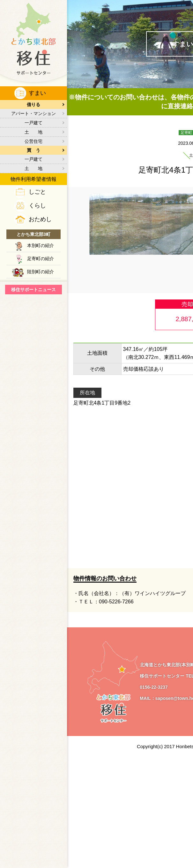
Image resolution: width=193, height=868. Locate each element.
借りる (33, 105)
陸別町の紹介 (41, 272)
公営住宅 (33, 141)
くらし (37, 205)
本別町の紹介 (41, 245)
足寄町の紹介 (41, 259)
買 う (33, 150)
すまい (37, 93)
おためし (40, 219)
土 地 (33, 132)
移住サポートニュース (33, 290)
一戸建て (33, 123)
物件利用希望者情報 (33, 179)
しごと (37, 192)
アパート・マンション (33, 113)
